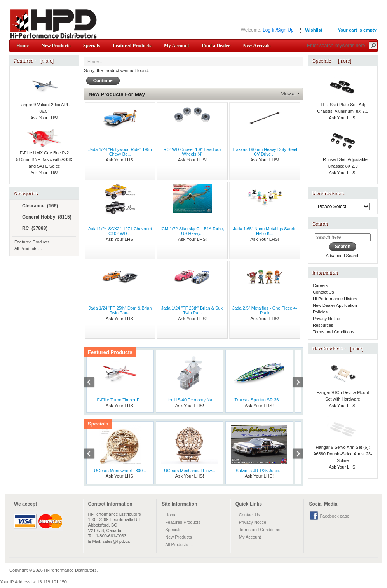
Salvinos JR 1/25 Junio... (259, 471)
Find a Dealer (216, 45)
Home (23, 45)
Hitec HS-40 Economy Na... (190, 400)
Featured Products (132, 45)
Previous (93, 383)
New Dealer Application (335, 305)
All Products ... (28, 248)
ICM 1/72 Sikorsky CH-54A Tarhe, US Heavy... (192, 231)
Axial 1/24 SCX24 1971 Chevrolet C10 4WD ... (120, 231)
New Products (56, 45)
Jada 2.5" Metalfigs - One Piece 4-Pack (265, 310)
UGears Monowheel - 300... (120, 471)
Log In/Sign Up (278, 30)
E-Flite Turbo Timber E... (120, 400)
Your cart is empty (357, 30)
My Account (177, 45)
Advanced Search (343, 255)
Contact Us (323, 292)
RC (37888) (31, 229)
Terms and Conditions (333, 332)
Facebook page (335, 516)
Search (320, 224)
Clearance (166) (37, 206)
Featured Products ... (34, 242)
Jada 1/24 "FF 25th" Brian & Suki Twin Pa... (193, 310)
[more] (45, 61)
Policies (320, 312)
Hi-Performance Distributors (70, 570)
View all (289, 94)
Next (294, 383)
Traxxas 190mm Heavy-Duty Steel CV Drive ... (265, 152)
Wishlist (314, 30)
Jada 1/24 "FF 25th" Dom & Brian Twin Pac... (120, 310)
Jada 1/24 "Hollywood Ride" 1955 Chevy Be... (120, 152)
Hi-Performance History (335, 299)
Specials (92, 45)
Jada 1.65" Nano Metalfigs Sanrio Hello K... (265, 231)
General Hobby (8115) (44, 217)
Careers (320, 285)
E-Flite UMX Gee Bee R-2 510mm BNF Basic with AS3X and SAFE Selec (44, 151)
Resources (323, 325)
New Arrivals (256, 45)
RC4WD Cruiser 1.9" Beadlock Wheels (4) (192, 152)
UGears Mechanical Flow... (189, 471)
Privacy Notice (326, 318)
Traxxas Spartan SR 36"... (259, 400)
